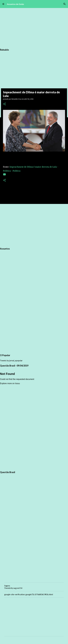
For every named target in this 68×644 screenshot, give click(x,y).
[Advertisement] (34, 225)
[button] (4, 104)
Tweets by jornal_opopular (11, 360)
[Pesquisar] (65, 4)
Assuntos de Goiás (15, 4)
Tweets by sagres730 (13, 588)
